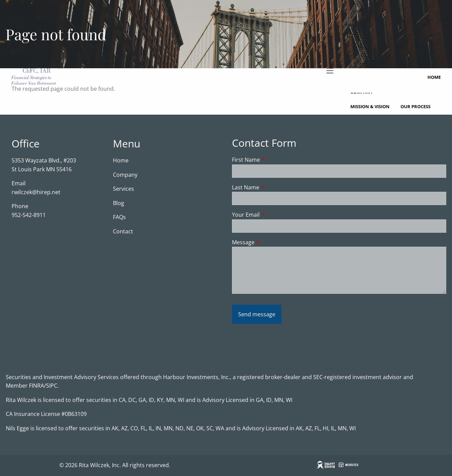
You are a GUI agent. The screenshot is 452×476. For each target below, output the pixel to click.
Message (271, 242)
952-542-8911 (29, 215)
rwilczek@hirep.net (36, 192)
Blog (119, 203)
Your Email (273, 215)
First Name (273, 160)
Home (434, 77)
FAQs (119, 217)
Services (123, 189)
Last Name (273, 187)
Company (125, 175)
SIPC (52, 386)
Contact (123, 231)
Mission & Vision (370, 106)
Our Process (415, 106)
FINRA (37, 386)
